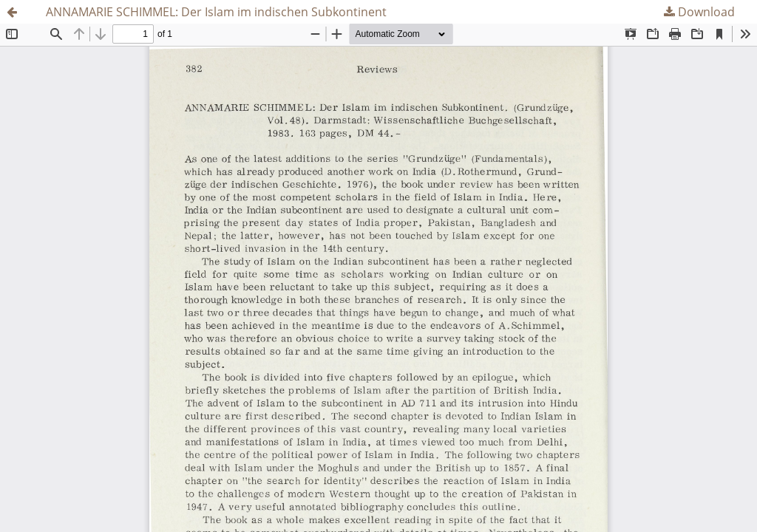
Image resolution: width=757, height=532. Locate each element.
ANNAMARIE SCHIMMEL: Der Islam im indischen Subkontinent (216, 12)
